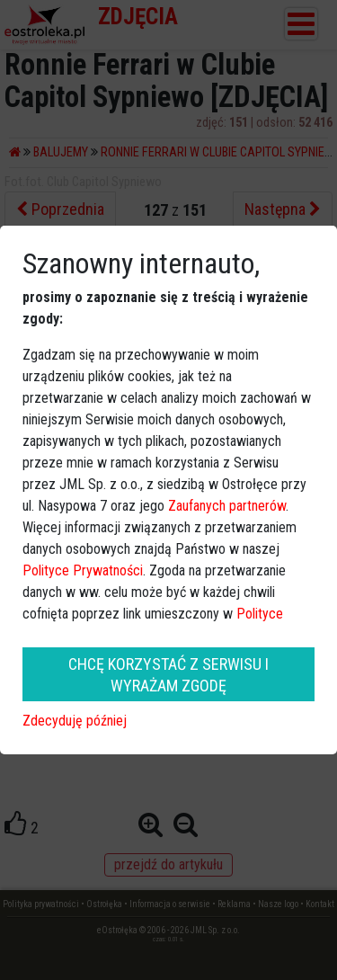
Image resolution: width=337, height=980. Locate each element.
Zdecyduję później (75, 721)
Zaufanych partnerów (227, 506)
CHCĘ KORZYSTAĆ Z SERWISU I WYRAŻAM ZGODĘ (168, 674)
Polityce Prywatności (83, 570)
